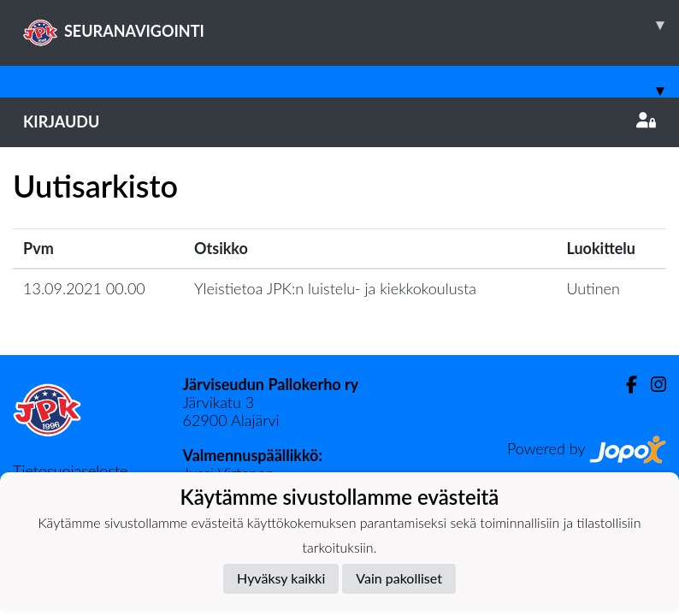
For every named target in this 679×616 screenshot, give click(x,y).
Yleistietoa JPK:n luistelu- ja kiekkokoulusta (335, 288)
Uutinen (593, 288)
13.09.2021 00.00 (84, 288)
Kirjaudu (339, 121)
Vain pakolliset (399, 578)
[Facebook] (625, 385)
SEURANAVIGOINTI (351, 25)
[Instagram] (652, 385)
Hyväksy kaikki (281, 578)
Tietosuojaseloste (70, 471)
